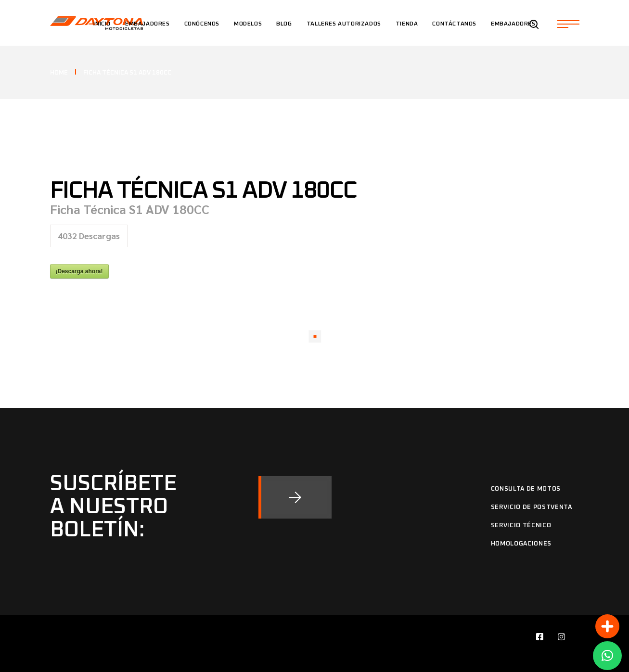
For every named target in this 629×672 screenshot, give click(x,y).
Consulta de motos (526, 489)
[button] (607, 656)
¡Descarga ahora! (79, 271)
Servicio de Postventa (532, 507)
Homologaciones (521, 544)
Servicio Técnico (521, 526)
